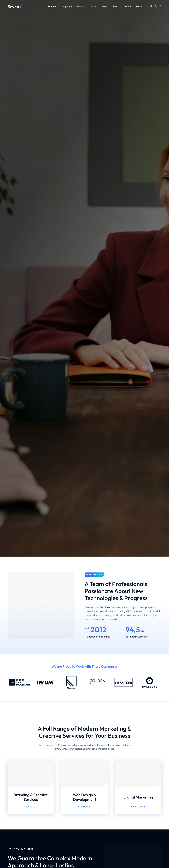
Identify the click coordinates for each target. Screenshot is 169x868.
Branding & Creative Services (31, 797)
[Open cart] (160, 6)
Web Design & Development (85, 797)
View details (31, 807)
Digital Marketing (138, 797)
